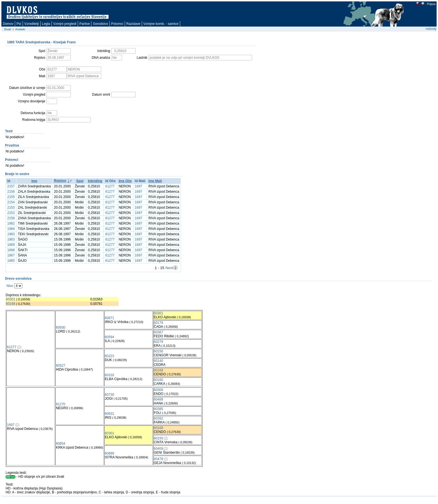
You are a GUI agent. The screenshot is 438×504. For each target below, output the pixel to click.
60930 (61, 328)
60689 (109, 453)
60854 (61, 444)
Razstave (133, 24)
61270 (61, 404)
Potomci (117, 24)
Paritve (85, 24)
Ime (34, 181)
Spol (80, 181)
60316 (109, 375)
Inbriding (95, 181)
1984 (11, 229)
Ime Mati (155, 181)
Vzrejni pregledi (65, 24)
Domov (8, 24)
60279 (158, 342)
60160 (158, 380)
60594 (109, 337)
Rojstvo (60, 181)
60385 (158, 409)
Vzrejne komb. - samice (161, 24)
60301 (10, 299)
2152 (11, 213)
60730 (109, 395)
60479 (158, 459)
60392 (158, 418)
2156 (11, 192)
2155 (11, 197)
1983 (11, 234)
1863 (11, 239)
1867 (11, 255)
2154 (11, 202)
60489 (158, 399)
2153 (11, 208)
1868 (11, 250)
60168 (10, 304)
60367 (158, 332)
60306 (158, 390)
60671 (109, 318)
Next (169, 268)
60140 (158, 361)
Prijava (431, 4)
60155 (158, 438)
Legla (46, 24)
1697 (139, 186)
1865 (11, 261)
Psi (19, 24)
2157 (11, 186)
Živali (8, 29)
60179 (158, 323)
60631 (109, 414)
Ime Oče (125, 181)
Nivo (10, 286)
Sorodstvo (100, 24)
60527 (61, 366)
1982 (11, 223)
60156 (158, 351)
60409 (158, 449)
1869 (11, 245)
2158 (11, 218)
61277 (110, 186)
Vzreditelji (32, 24)
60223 (109, 356)
